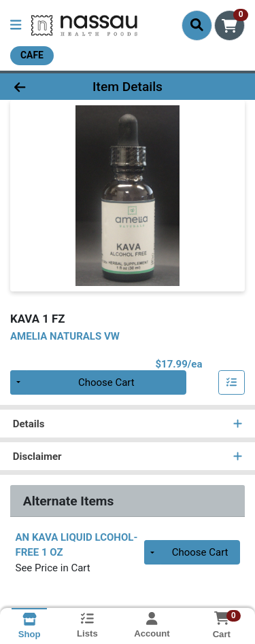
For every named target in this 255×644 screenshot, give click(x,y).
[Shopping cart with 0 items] (230, 25)
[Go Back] (39, 87)
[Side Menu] (16, 25)
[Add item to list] (232, 382)
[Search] (197, 25)
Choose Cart (106, 382)
